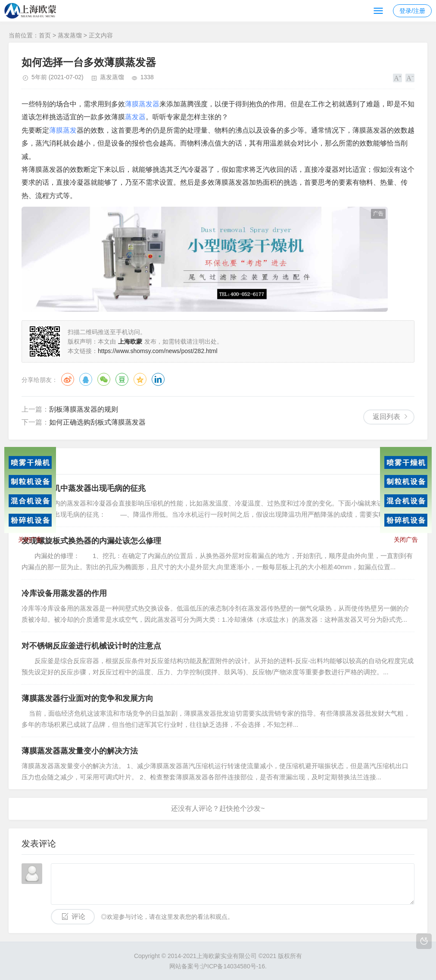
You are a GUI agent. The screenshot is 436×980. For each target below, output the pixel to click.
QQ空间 (140, 379)
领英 (158, 379)
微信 (104, 379)
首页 (45, 35)
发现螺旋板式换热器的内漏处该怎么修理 (91, 541)
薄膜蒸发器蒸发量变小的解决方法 (80, 751)
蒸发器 (135, 117)
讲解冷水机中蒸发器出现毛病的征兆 (84, 488)
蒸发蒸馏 (70, 35)
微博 (68, 379)
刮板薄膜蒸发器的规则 (84, 409)
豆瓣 (122, 379)
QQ (86, 379)
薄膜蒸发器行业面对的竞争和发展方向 (87, 698)
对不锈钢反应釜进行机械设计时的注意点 (91, 646)
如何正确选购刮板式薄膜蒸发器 (97, 422)
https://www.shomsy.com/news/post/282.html (158, 351)
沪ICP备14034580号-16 (233, 966)
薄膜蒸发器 (142, 104)
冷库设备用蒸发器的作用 (64, 593)
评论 (78, 916)
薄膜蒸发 (63, 130)
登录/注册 (412, 11)
